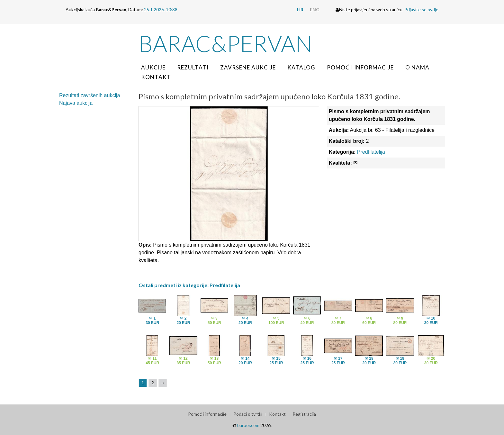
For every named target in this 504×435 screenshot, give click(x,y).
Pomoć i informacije (360, 67)
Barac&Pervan (225, 43)
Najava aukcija (76, 103)
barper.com (248, 425)
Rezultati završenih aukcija (90, 95)
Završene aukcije (248, 67)
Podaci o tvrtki (248, 414)
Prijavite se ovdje (421, 9)
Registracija (304, 414)
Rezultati (193, 67)
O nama (417, 67)
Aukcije (153, 67)
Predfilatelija (371, 152)
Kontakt (156, 77)
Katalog (301, 67)
